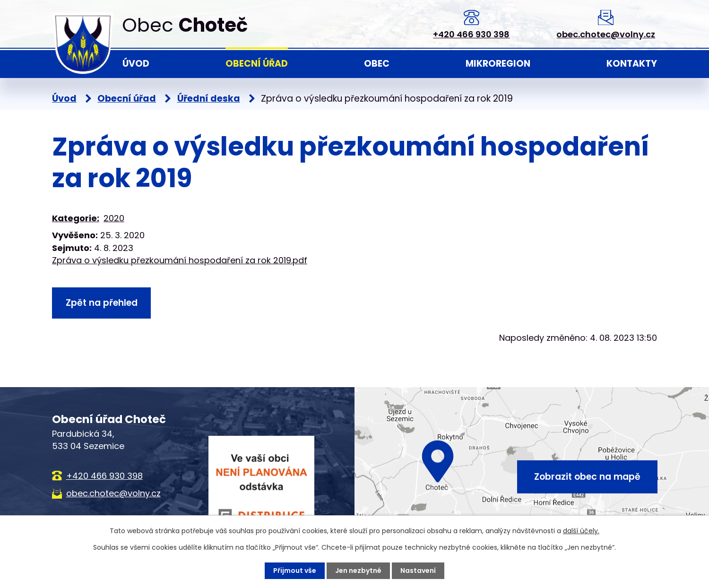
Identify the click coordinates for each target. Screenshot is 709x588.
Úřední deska (209, 99)
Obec (377, 64)
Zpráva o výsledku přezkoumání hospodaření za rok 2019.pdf (180, 260)
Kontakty (632, 64)
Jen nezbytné (358, 571)
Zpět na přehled (102, 303)
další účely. (581, 531)
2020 (114, 218)
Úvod (136, 64)
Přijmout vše (295, 571)
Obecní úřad (257, 64)
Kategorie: (76, 218)
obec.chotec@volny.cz (606, 34)
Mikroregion (498, 64)
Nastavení (418, 571)
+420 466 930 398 (471, 34)
